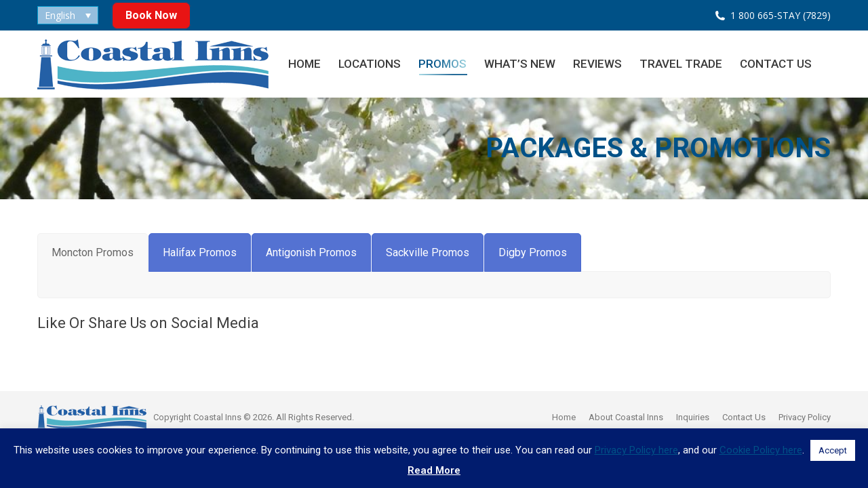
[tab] (93, 252)
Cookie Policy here (761, 450)
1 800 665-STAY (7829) (781, 15)
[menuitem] (68, 15)
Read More (434, 470)
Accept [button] (833, 450)
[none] (68, 15)
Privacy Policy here (636, 450)
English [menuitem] (60, 15)
